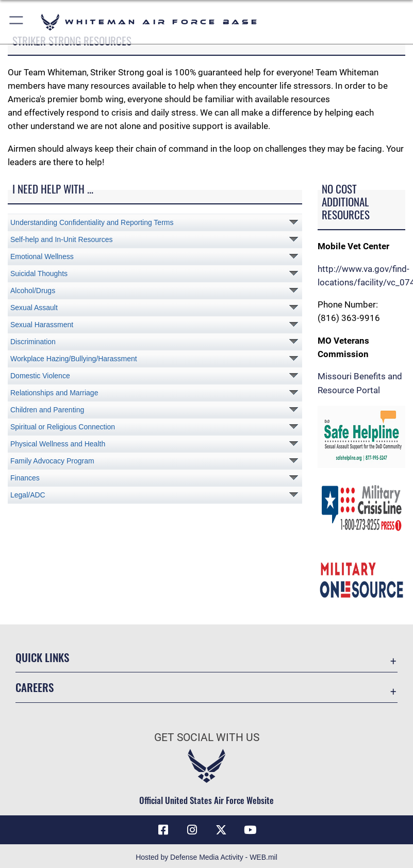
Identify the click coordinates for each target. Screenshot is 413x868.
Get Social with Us (207, 737)
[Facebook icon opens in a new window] (163, 830)
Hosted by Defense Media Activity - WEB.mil (207, 857)
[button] (17, 22)
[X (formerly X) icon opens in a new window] (221, 830)
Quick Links (42, 657)
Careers (35, 687)
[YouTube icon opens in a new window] (250, 830)
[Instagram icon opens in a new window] (192, 830)
